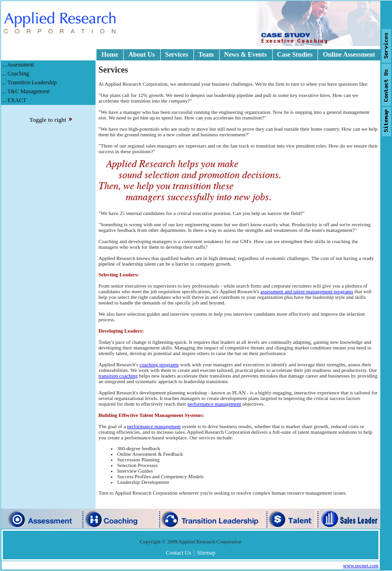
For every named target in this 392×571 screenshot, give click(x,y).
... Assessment (18, 65)
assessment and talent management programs (307, 291)
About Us (141, 55)
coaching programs (159, 364)
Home (110, 55)
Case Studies (295, 55)
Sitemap (206, 553)
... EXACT (14, 100)
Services (177, 55)
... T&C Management (26, 91)
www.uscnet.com (361, 565)
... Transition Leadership (29, 82)
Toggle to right (51, 120)
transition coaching (118, 376)
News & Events (246, 55)
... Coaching (15, 74)
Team (206, 55)
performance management (214, 404)
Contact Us (178, 553)
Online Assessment (349, 55)
